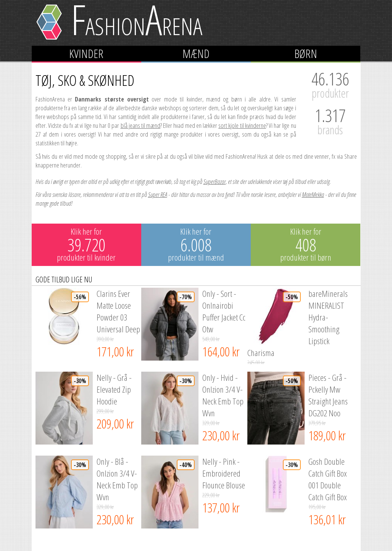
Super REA (158, 194)
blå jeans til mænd (141, 125)
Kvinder (86, 54)
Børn (306, 54)
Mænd (196, 54)
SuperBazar (215, 181)
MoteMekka (313, 194)
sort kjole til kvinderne (242, 125)
